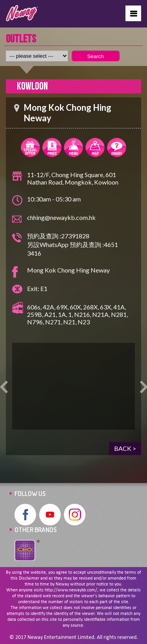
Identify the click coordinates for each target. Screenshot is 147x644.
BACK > (125, 448)
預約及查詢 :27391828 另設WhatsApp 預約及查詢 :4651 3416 (73, 244)
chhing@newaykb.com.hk (61, 217)
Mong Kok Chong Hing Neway (68, 270)
